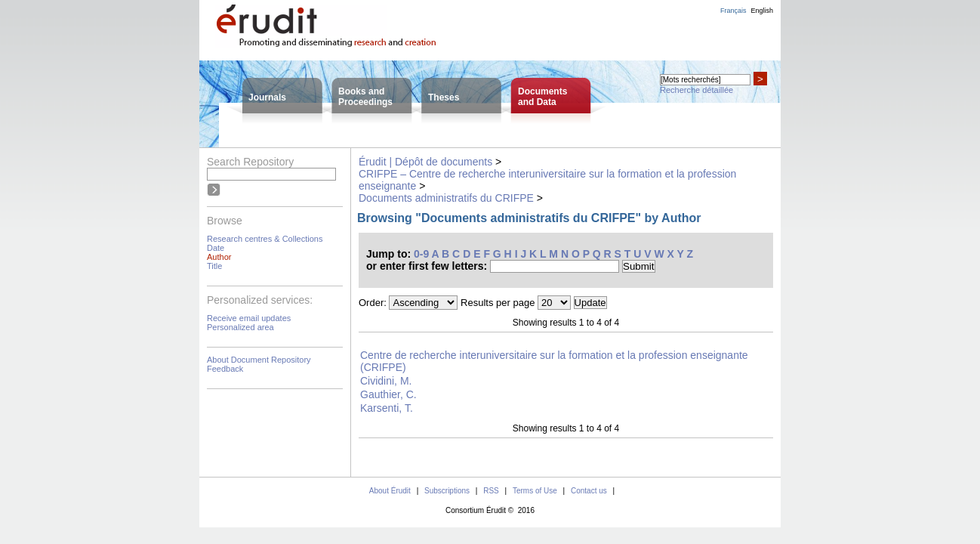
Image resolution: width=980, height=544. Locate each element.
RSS (491, 491)
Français (733, 11)
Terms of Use (535, 491)
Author (219, 257)
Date (216, 248)
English (762, 11)
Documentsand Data (542, 97)
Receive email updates (249, 318)
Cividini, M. (386, 381)
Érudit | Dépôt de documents (425, 162)
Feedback (225, 369)
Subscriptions (447, 491)
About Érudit (390, 491)
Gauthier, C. (388, 394)
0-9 (421, 254)
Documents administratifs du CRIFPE (446, 198)
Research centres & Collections (265, 239)
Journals (267, 97)
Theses (444, 97)
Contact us (589, 491)
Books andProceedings (365, 97)
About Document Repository (259, 360)
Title (214, 266)
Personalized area (240, 327)
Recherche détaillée (696, 90)
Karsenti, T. (387, 408)
